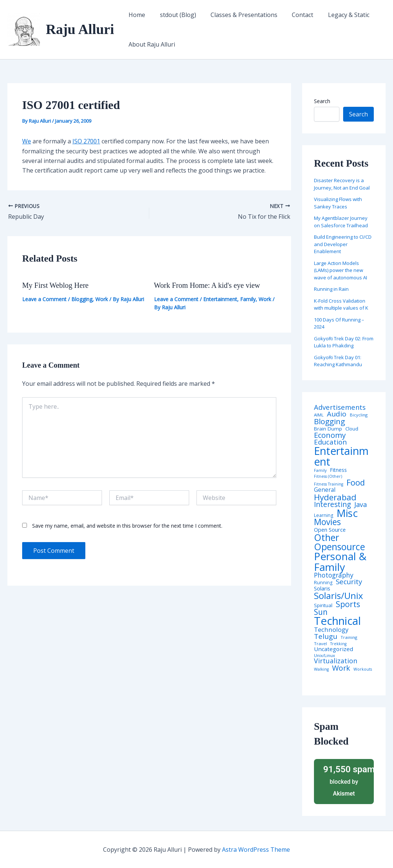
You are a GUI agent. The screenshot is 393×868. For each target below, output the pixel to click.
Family (248, 299)
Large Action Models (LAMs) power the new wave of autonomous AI (341, 270)
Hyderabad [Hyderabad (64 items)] (335, 497)
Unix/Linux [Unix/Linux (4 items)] (324, 656)
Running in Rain (331, 289)
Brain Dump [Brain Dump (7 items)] (328, 429)
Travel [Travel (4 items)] (320, 644)
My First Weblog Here (55, 285)
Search (322, 101)
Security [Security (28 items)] (349, 582)
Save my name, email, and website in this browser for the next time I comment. (127, 526)
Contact (293, 15)
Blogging (82, 299)
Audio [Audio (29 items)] (337, 414)
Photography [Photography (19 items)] (334, 575)
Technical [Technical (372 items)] (337, 621)
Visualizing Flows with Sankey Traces (338, 203)
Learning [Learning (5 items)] (324, 515)
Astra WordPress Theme (256, 850)
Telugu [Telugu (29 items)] (326, 636)
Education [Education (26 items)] (330, 442)
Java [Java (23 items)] (360, 504)
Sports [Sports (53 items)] (348, 604)
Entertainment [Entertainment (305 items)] (341, 456)
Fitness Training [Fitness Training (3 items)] (329, 484)
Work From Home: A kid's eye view (207, 285)
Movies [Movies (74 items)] (327, 522)
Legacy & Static (336, 15)
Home (136, 15)
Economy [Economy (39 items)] (330, 435)
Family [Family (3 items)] (320, 471)
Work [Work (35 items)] (341, 668)
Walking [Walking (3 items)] (321, 669)
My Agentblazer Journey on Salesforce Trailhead (341, 222)
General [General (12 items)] (325, 490)
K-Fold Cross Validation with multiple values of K (341, 304)
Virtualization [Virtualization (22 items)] (336, 661)
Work (102, 299)
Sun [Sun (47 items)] (321, 612)
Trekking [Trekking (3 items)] (338, 644)
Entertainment (220, 299)
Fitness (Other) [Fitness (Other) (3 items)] (328, 476)
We (27, 141)
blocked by (346, 780)
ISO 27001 (86, 141)
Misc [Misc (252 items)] (347, 513)
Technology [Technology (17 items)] (331, 630)
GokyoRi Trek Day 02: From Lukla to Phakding (344, 342)
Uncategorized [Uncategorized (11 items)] (334, 649)
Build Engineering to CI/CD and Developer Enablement (343, 244)
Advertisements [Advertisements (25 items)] (340, 407)
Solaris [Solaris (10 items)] (322, 588)
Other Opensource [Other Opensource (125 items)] (339, 542)
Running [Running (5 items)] (323, 583)
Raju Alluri (80, 29)
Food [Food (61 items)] (356, 483)
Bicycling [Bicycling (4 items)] (359, 415)
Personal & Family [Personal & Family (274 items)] (340, 561)
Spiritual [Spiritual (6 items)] (323, 605)
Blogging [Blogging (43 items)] (329, 421)
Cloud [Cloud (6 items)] (352, 429)
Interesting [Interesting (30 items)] (332, 505)
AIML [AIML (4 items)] (319, 415)
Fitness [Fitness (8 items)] (338, 470)
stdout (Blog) (174, 15)
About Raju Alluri (151, 44)
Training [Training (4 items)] (349, 637)
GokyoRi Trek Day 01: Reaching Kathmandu (338, 361)
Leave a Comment (44, 299)
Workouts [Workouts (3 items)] (363, 669)
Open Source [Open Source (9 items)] (330, 530)
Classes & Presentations (237, 15)
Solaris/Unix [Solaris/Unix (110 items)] (339, 596)
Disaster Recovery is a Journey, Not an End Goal (342, 184)
